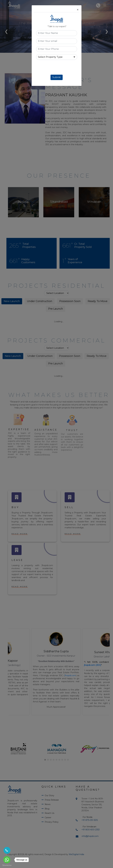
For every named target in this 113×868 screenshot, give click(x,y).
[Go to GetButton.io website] (7, 865)
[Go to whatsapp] (7, 860)
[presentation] (58, 68)
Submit (57, 77)
